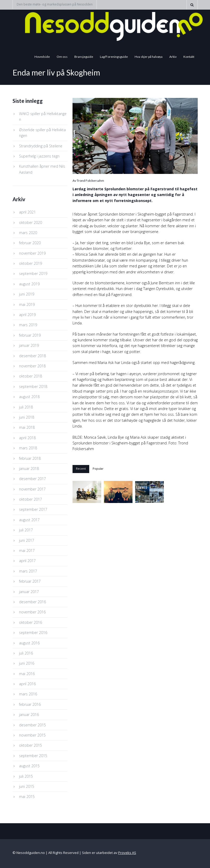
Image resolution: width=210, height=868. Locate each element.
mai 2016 (27, 674)
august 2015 (29, 766)
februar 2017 (30, 581)
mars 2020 (28, 233)
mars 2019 (28, 325)
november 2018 (32, 366)
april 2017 (27, 561)
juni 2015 (27, 786)
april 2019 (27, 315)
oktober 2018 (31, 376)
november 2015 (32, 735)
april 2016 (27, 684)
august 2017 (29, 520)
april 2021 (27, 212)
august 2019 (29, 284)
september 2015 (33, 756)
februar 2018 (30, 458)
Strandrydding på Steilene (41, 146)
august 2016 (29, 643)
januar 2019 (29, 345)
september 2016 (33, 633)
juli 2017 (26, 530)
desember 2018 (32, 356)
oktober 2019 (31, 263)
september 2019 (33, 273)
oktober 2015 (31, 745)
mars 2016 (28, 694)
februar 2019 (30, 335)
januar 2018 (29, 468)
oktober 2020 (31, 222)
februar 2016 (30, 704)
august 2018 (29, 397)
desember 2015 (32, 725)
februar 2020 (30, 243)
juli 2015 (26, 776)
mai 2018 (27, 427)
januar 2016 (29, 715)
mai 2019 (27, 304)
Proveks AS (127, 853)
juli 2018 (26, 407)
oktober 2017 (31, 499)
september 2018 (33, 386)
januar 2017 (29, 592)
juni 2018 (27, 417)
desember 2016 (32, 602)
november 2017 (32, 489)
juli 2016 (26, 653)
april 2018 (27, 438)
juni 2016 (27, 663)
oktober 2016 (31, 622)
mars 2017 (28, 571)
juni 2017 (27, 540)
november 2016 (32, 612)
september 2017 (33, 509)
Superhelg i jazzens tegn (39, 156)
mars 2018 (28, 448)
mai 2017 (27, 551)
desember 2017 (32, 479)
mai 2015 (27, 797)
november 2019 (32, 253)
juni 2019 (27, 294)
